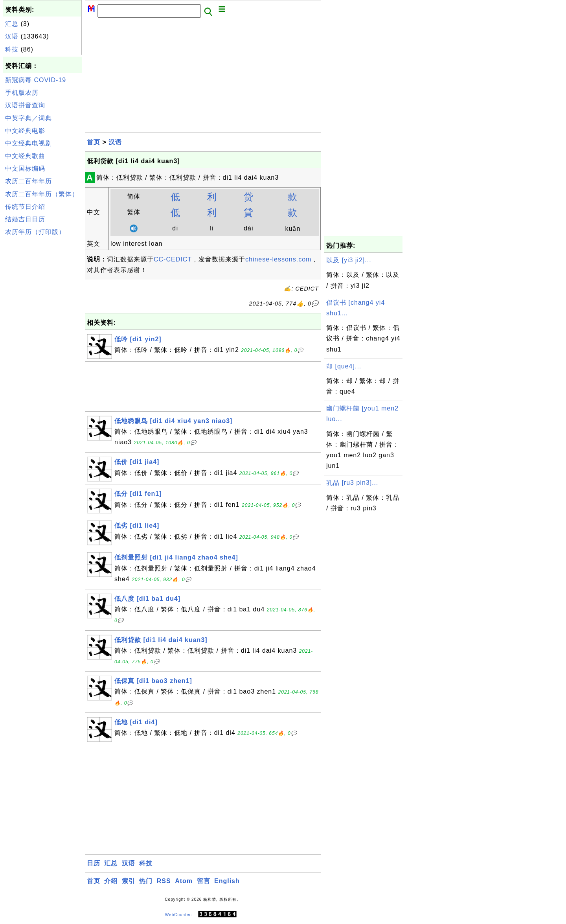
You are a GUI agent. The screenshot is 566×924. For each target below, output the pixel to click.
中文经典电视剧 (28, 143)
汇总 (12, 24)
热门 (146, 881)
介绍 (111, 881)
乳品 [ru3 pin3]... (352, 483)
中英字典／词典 (28, 118)
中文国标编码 (25, 168)
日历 (94, 863)
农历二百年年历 (28, 181)
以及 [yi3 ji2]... (349, 260)
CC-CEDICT (173, 259)
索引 (129, 881)
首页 (94, 142)
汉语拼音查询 (25, 105)
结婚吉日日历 (25, 219)
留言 (204, 881)
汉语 (12, 36)
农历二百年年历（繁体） (42, 194)
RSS (164, 881)
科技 (12, 49)
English (227, 881)
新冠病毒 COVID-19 (36, 80)
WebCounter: (179, 914)
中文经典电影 (25, 131)
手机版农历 (22, 93)
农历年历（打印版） (35, 232)
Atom (184, 881)
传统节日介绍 (25, 207)
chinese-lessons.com (278, 259)
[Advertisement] (42, 357)
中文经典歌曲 (25, 156)
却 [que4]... (344, 366)
